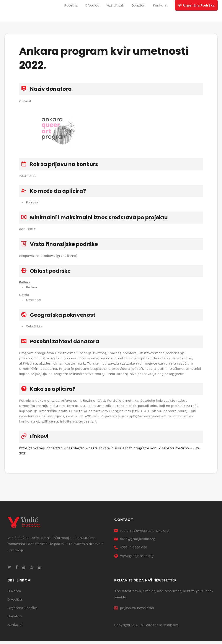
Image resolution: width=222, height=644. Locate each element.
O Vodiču (15, 602)
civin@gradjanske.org (135, 541)
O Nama (14, 594)
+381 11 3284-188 (131, 550)
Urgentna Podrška (23, 610)
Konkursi (15, 627)
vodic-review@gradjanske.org (141, 533)
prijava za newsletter (134, 610)
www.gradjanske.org (134, 558)
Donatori (15, 619)
